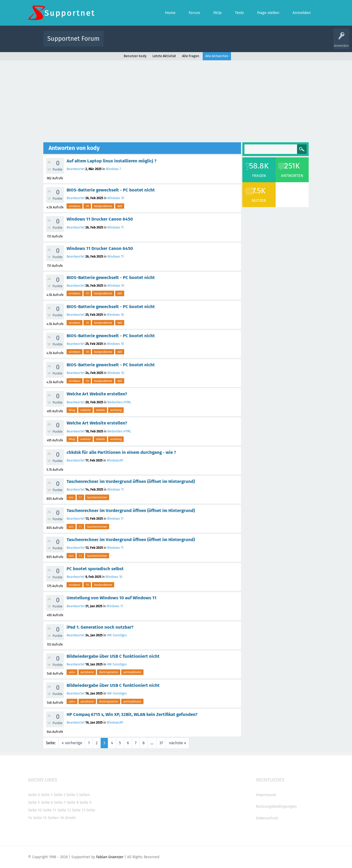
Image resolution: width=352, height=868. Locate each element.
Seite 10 (35, 810)
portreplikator (132, 672)
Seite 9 (85, 802)
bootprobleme (103, 206)
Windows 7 (113, 169)
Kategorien (223, 42)
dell (120, 206)
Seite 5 (34, 802)
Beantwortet (76, 169)
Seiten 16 (56, 818)
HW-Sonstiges (117, 635)
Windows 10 (116, 198)
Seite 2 (59, 795)
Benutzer (242, 42)
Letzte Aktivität (164, 56)
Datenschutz (267, 818)
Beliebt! (161, 42)
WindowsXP (115, 460)
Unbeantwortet (183, 42)
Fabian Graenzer (110, 857)
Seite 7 (60, 802)
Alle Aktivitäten (118, 42)
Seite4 (84, 795)
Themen (205, 42)
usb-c (72, 672)
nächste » (177, 743)
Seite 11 (50, 810)
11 (80, 497)
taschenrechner (97, 497)
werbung (116, 410)
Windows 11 (115, 227)
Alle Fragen (142, 42)
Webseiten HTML (119, 402)
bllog (72, 410)
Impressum (266, 795)
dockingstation (109, 672)
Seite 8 (73, 802)
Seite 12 (64, 810)
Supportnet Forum (73, 39)
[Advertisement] (176, 100)
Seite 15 (40, 818)
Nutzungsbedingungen (276, 806)
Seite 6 (47, 802)
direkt (70, 818)
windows (75, 206)
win (71, 497)
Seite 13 (79, 810)
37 (161, 743)
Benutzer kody (135, 56)
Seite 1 (47, 795)
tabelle (100, 410)
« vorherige (72, 743)
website (85, 410)
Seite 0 (34, 795)
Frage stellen (262, 42)
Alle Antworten (217, 56)
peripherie (87, 672)
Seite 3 (72, 795)
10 (87, 206)
